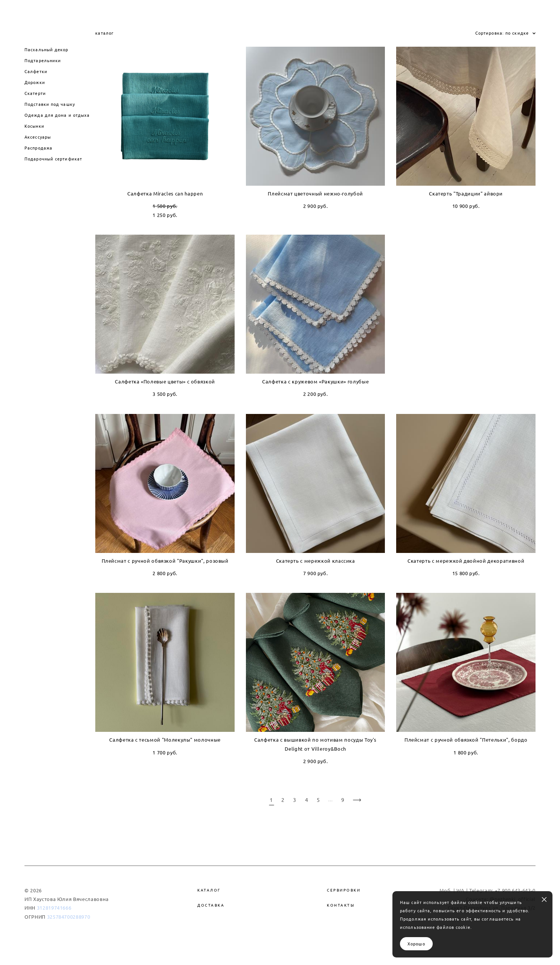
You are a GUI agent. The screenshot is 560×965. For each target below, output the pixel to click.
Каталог (209, 888)
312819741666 (54, 906)
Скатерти (35, 91)
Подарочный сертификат (53, 157)
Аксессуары (38, 135)
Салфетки (36, 69)
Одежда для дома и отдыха (57, 113)
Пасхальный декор (47, 47)
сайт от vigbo (280, 947)
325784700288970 (69, 915)
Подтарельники (43, 58)
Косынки (34, 124)
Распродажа (38, 146)
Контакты (341, 903)
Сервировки (344, 888)
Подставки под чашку (50, 102)
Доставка (211, 903)
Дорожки (35, 80)
